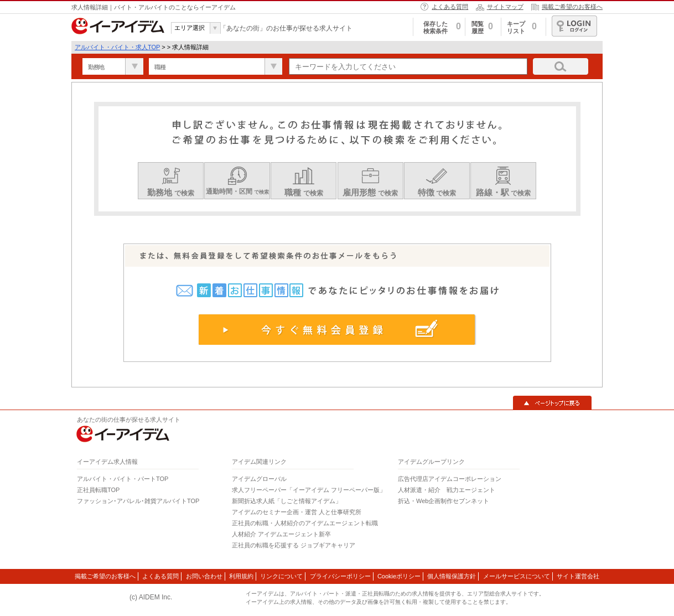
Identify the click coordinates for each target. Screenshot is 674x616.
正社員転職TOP (98, 490)
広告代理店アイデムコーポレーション (450, 479)
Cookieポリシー (399, 576)
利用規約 (241, 576)
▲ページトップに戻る (552, 403)
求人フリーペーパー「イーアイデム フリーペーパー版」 (309, 490)
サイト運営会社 (578, 576)
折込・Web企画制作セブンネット (444, 501)
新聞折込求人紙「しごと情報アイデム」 (287, 501)
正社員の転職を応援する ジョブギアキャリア (294, 545)
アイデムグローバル (259, 479)
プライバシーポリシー (340, 576)
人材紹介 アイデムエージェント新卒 (281, 534)
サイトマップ (505, 7)
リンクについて (281, 576)
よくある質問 (450, 7)
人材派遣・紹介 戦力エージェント (447, 490)
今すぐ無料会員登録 (337, 329)
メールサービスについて (517, 576)
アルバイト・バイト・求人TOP (117, 47)
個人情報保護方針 (452, 576)
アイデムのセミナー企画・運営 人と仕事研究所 (297, 512)
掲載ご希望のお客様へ (572, 7)
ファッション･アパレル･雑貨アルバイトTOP (138, 501)
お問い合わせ (204, 576)
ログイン (574, 26)
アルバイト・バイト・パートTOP (123, 479)
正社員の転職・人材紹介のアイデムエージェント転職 (305, 523)
